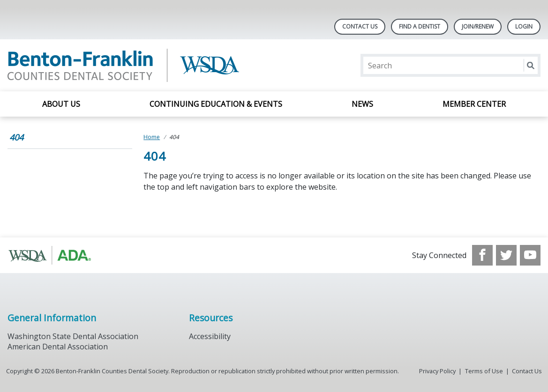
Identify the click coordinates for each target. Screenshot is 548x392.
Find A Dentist (420, 26)
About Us (61, 104)
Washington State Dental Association (73, 336)
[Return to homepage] (129, 65)
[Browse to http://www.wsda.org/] (55, 255)
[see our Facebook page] (482, 255)
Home (152, 137)
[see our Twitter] (506, 255)
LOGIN (524, 26)
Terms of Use (484, 371)
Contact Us (360, 26)
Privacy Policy (437, 371)
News (362, 104)
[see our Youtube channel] (530, 255)
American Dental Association (58, 347)
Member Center (474, 104)
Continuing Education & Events (216, 104)
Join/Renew (478, 26)
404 (16, 137)
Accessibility (210, 336)
